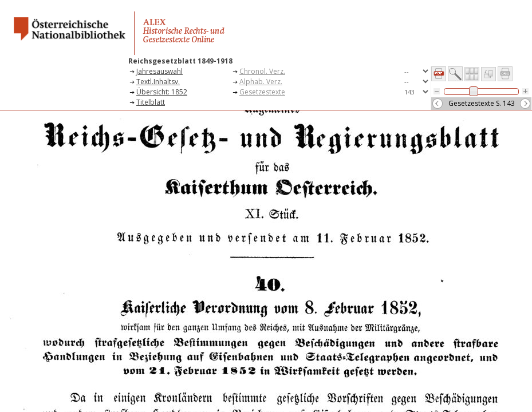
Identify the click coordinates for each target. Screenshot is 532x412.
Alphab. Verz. (261, 82)
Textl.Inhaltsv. (158, 82)
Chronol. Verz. (262, 71)
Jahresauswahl (159, 71)
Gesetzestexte (262, 92)
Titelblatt (151, 102)
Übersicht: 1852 (162, 92)
